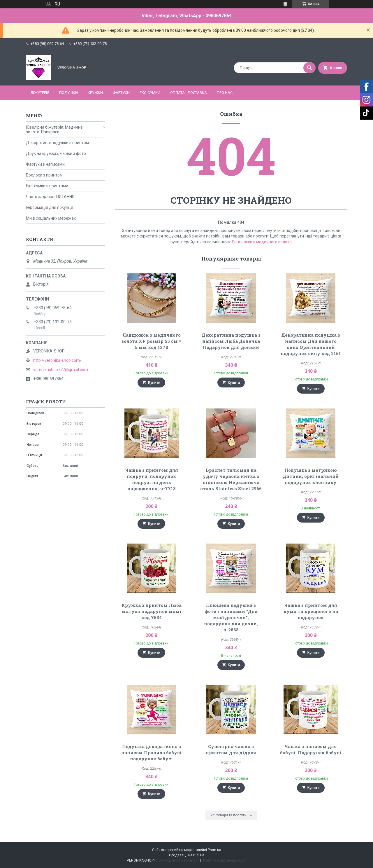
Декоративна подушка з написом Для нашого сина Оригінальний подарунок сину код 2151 (311, 344)
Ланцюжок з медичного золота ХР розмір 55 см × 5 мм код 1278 (151, 341)
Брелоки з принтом (44, 175)
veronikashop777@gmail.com (61, 370)
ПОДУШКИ (68, 93)
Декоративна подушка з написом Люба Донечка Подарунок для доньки (231, 341)
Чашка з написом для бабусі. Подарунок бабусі (311, 749)
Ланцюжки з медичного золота (262, 242)
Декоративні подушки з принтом (57, 143)
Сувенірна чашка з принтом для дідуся (231, 749)
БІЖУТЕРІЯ (40, 93)
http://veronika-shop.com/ (57, 360)
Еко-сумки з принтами (47, 186)
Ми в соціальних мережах (51, 218)
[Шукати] (309, 68)
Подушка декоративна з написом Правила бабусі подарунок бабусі (151, 752)
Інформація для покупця (50, 207)
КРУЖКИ (95, 93)
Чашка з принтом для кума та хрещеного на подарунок (311, 611)
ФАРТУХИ (121, 93)
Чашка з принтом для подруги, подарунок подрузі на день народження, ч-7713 (152, 479)
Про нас (225, 93)
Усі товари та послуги (228, 815)
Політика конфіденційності (224, 860)
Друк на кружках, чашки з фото (56, 153)
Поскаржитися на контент (178, 860)
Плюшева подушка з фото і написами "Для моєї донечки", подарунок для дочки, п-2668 (231, 617)
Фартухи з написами (45, 164)
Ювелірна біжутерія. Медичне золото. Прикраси (54, 130)
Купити (154, 383)
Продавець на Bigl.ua (187, 855)
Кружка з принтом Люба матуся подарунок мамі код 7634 (152, 611)
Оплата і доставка (189, 93)
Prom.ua (214, 850)
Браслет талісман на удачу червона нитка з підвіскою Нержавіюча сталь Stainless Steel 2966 (231, 479)
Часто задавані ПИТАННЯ (50, 197)
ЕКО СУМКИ (150, 93)
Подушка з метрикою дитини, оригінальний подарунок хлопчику (311, 476)
